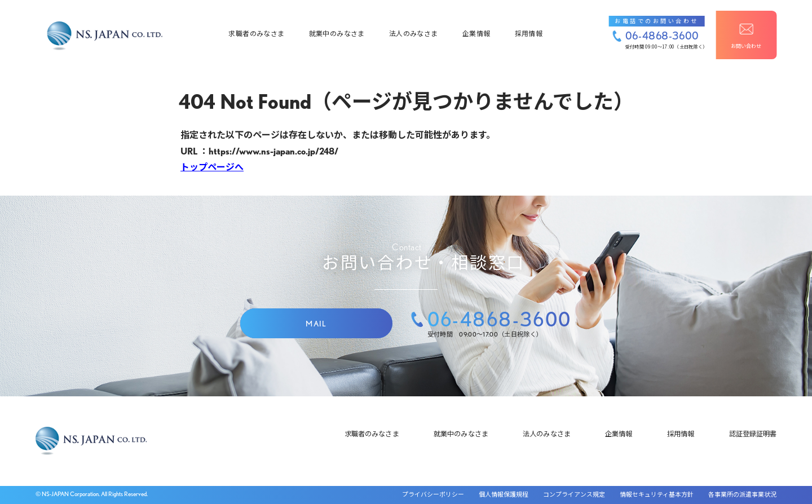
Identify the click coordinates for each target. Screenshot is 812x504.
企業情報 (476, 30)
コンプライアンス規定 (574, 495)
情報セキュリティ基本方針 (657, 495)
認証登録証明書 (753, 434)
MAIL (316, 324)
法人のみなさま (414, 30)
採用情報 (529, 30)
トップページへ (212, 167)
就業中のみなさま (337, 30)
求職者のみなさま (256, 30)
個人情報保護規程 (504, 495)
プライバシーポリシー (433, 495)
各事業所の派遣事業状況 (742, 495)
